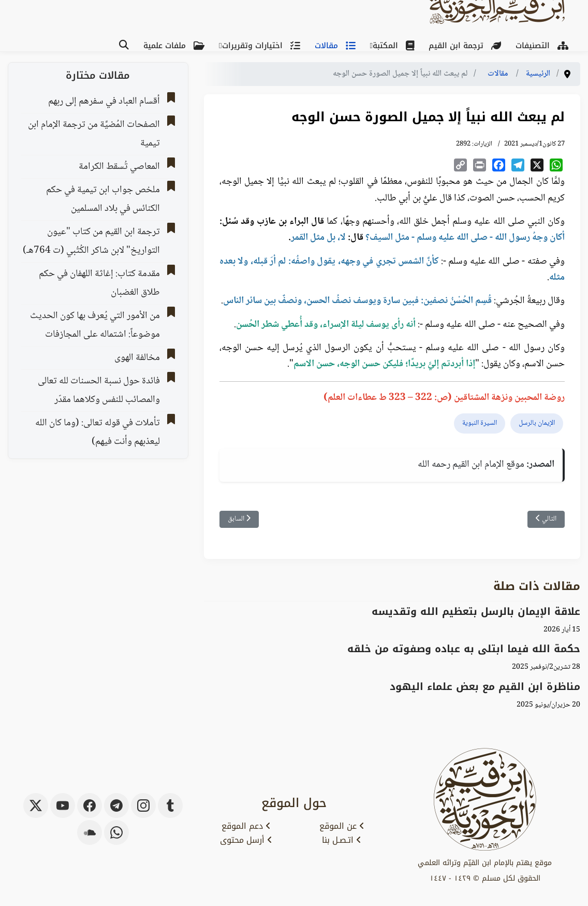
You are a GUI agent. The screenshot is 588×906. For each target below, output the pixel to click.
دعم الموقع (246, 826)
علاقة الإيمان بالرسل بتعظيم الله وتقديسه (476, 612)
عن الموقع (342, 826)
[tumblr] (170, 806)
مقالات (337, 46)
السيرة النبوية (480, 423)
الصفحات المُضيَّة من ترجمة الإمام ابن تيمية (94, 134)
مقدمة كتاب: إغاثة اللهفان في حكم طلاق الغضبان (99, 283)
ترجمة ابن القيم (467, 46)
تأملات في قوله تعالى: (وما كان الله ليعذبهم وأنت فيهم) (98, 433)
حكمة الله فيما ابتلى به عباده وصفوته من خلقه (464, 649)
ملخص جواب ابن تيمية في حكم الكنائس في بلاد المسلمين (103, 199)
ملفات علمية (176, 46)
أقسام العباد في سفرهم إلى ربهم (104, 102)
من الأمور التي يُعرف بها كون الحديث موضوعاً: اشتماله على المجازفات (95, 325)
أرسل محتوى (246, 840)
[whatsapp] (116, 832)
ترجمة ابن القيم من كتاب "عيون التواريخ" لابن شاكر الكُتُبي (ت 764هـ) (91, 241)
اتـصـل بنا (342, 840)
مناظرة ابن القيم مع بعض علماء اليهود (485, 687)
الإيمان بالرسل (537, 423)
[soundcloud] (90, 832)
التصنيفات (544, 46)
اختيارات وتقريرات (263, 46)
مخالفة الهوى (137, 358)
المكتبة (395, 46)
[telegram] (116, 806)
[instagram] (143, 806)
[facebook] (90, 806)
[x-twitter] (36, 806)
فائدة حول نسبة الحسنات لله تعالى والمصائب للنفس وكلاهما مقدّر (99, 391)
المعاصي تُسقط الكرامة (119, 167)
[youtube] (63, 806)
